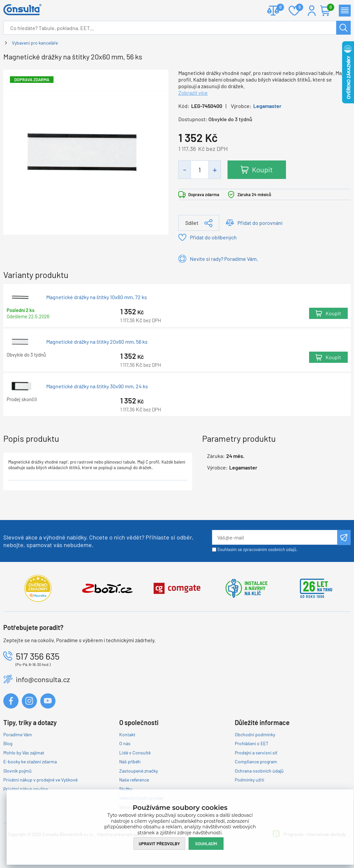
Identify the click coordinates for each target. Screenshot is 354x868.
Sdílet (192, 223)
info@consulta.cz (43, 679)
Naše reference (134, 780)
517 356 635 (38, 656)
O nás (125, 743)
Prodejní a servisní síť (256, 753)
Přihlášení (312, 11)
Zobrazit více (193, 93)
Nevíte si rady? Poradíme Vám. (224, 259)
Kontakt (127, 734)
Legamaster (267, 106)
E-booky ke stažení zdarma (30, 762)
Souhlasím (206, 844)
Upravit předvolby (159, 844)
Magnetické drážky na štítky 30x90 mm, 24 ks (97, 386)
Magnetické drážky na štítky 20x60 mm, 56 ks (97, 342)
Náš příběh (130, 762)
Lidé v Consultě (135, 753)
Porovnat (278, 8)
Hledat (343, 28)
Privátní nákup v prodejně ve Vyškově (40, 780)
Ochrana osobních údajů (259, 771)
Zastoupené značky (139, 771)
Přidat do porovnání (260, 223)
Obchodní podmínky (255, 734)
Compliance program (256, 762)
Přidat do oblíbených (213, 237)
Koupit (262, 169)
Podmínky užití (249, 780)
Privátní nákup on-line (26, 789)
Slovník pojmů (18, 771)
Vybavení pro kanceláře (35, 43)
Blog (8, 743)
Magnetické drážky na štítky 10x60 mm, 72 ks (97, 297)
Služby (126, 789)
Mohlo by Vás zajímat (24, 753)
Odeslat (344, 538)
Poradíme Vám (18, 734)
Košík (329, 8)
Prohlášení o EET (252, 743)
